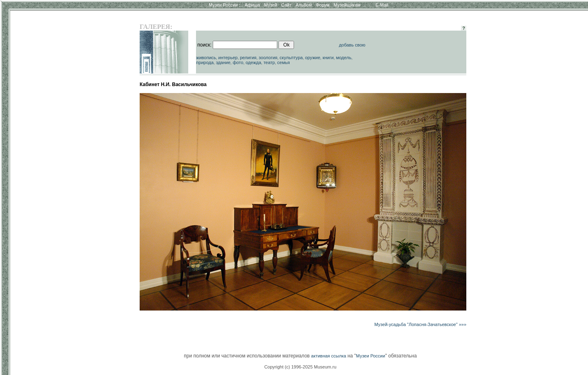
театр (269, 62)
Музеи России (225, 5)
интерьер (228, 58)
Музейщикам (347, 5)
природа (205, 62)
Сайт (286, 5)
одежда (253, 62)
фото (238, 62)
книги (328, 58)
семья (284, 62)
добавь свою (352, 45)
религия (248, 58)
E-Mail (382, 5)
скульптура (291, 58)
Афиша (252, 5)
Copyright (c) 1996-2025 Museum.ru (300, 367)
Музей (271, 5)
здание (223, 62)
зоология (268, 58)
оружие (313, 58)
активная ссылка (329, 356)
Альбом (304, 5)
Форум (322, 5)
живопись (206, 58)
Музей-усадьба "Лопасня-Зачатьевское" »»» (420, 324)
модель (344, 58)
